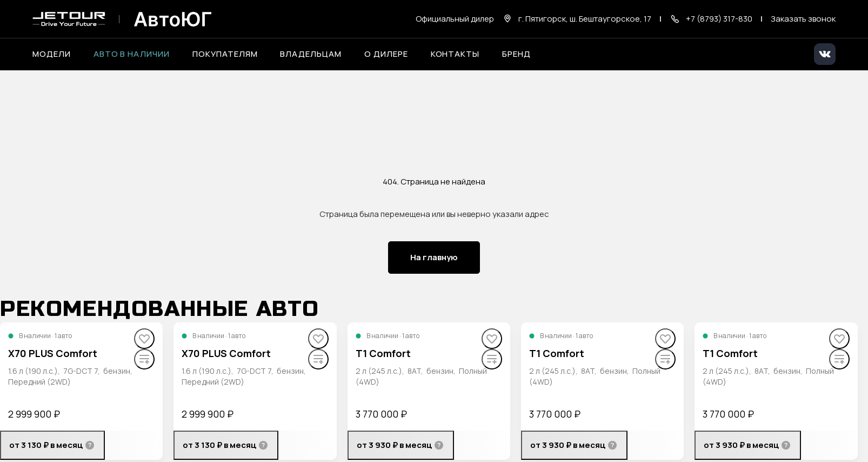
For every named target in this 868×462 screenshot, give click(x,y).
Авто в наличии (132, 54)
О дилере (386, 54)
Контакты (455, 54)
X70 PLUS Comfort (53, 353)
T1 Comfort (383, 353)
